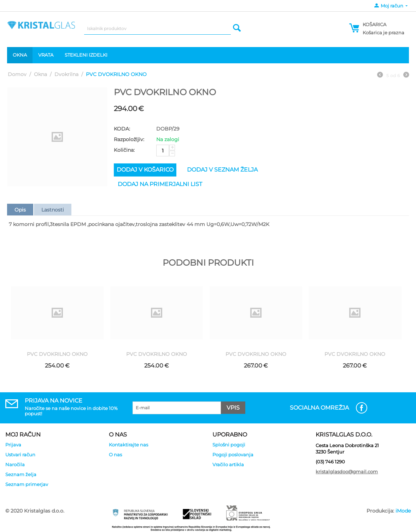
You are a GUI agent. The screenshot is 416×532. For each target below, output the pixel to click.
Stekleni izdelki (86, 55)
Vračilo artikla (228, 464)
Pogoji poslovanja (233, 455)
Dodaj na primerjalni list (160, 184)
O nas (115, 455)
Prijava (13, 445)
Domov (17, 74)
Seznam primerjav (27, 484)
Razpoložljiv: (129, 139)
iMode (403, 511)
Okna (20, 55)
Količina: (124, 150)
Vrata (46, 55)
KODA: (122, 129)
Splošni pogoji (229, 445)
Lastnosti (53, 210)
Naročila (15, 464)
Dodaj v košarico (145, 170)
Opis (20, 210)
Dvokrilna (66, 74)
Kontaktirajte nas (128, 445)
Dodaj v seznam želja (222, 170)
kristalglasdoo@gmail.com (347, 472)
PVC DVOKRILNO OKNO (57, 354)
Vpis (233, 408)
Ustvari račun (20, 455)
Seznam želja (21, 474)
